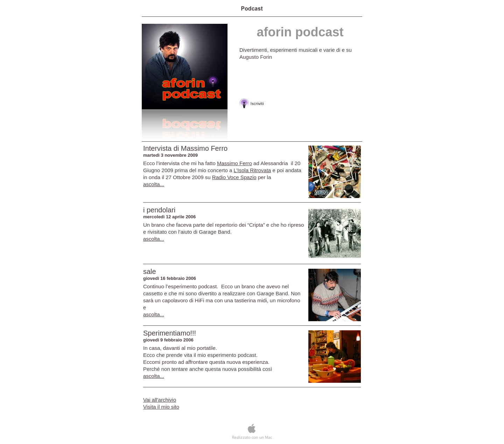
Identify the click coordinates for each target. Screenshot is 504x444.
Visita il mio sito (161, 407)
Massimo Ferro (234, 163)
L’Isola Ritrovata (252, 170)
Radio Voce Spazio (234, 177)
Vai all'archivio (160, 400)
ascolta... (154, 184)
